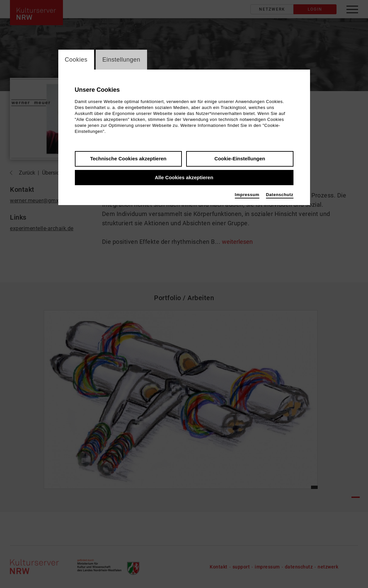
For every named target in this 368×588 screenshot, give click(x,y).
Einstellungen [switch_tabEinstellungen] (121, 60)
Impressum (247, 195)
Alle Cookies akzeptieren (184, 177)
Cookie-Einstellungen (240, 159)
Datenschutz (280, 195)
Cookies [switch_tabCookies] (76, 60)
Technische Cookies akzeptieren (128, 159)
